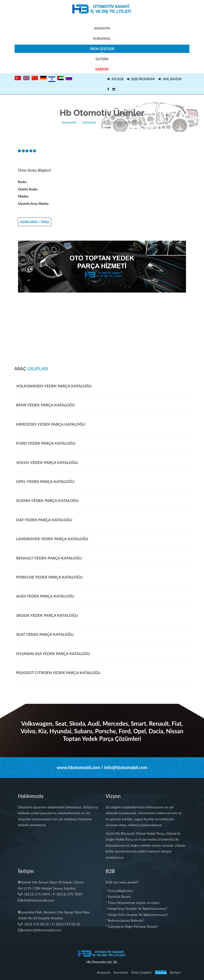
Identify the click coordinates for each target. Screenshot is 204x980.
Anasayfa (102, 28)
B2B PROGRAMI (141, 79)
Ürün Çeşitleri (102, 50)
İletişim (102, 59)
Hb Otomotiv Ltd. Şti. (102, 962)
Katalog (161, 972)
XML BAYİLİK (170, 79)
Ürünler (89, 122)
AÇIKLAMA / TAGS (35, 222)
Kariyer (102, 69)
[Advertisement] (102, 327)
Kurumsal (102, 39)
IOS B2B (115, 79)
